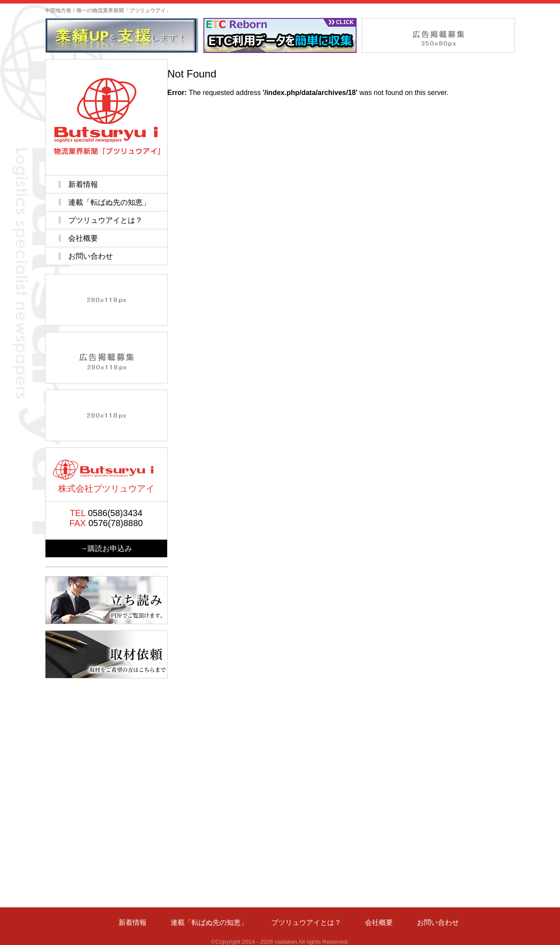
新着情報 (83, 184)
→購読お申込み (106, 548)
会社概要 (83, 238)
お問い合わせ (91, 256)
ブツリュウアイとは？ (105, 220)
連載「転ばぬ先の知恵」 (109, 202)
